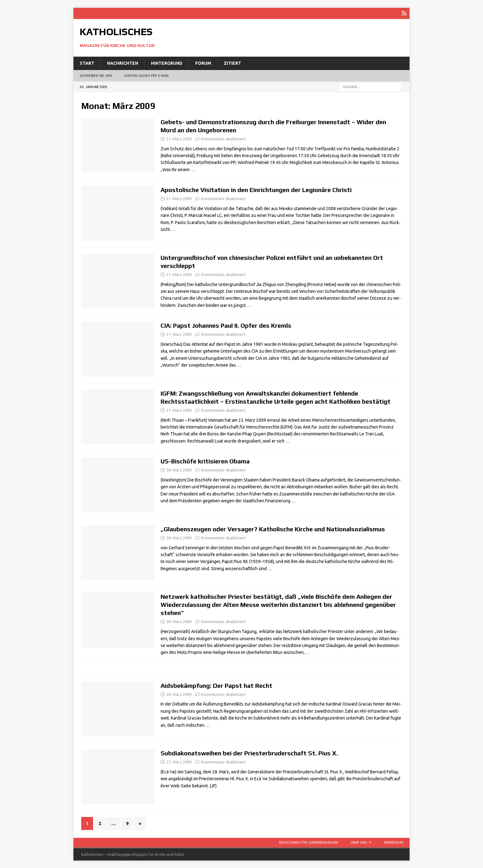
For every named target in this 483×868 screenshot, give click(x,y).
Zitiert (232, 63)
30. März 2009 (179, 470)
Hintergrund (167, 63)
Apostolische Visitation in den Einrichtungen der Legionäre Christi (256, 189)
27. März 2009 (179, 762)
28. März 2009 (179, 694)
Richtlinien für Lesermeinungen (309, 842)
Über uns (359, 842)
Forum (203, 63)
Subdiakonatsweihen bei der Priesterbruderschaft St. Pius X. (249, 753)
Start (87, 63)
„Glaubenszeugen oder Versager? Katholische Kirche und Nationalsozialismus (273, 529)
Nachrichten (123, 63)
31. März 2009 (179, 138)
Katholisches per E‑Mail (147, 75)
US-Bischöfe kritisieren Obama (205, 461)
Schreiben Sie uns (96, 75)
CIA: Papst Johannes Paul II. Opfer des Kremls (226, 325)
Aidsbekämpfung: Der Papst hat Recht (216, 685)
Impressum (394, 842)
